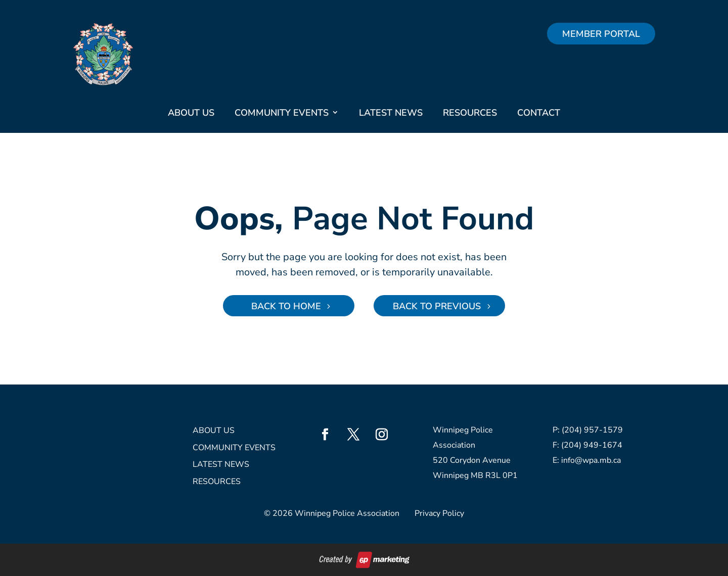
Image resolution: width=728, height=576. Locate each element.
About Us (191, 113)
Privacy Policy (439, 513)
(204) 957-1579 (592, 430)
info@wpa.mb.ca (591, 460)
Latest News (391, 113)
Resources (470, 113)
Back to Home (286, 306)
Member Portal (601, 34)
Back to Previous (437, 306)
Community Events (282, 113)
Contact (539, 113)
